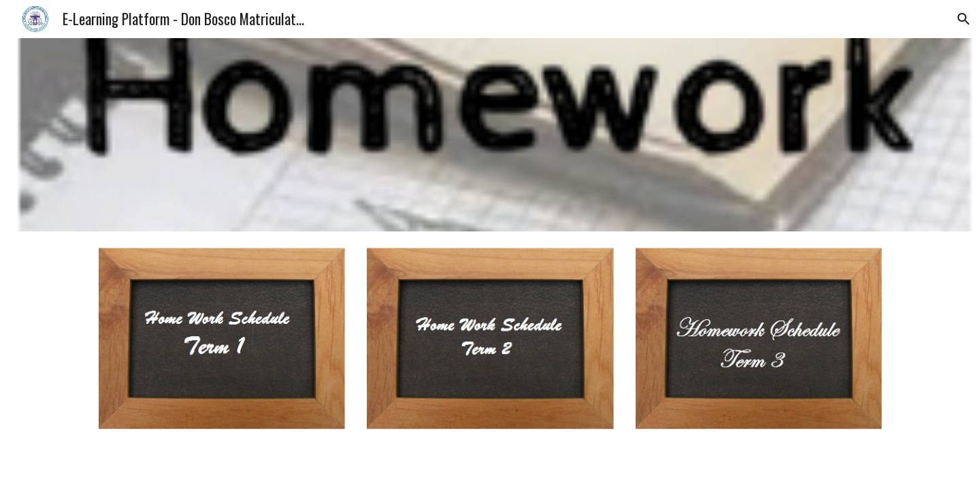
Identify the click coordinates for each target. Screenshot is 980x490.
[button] (964, 19)
